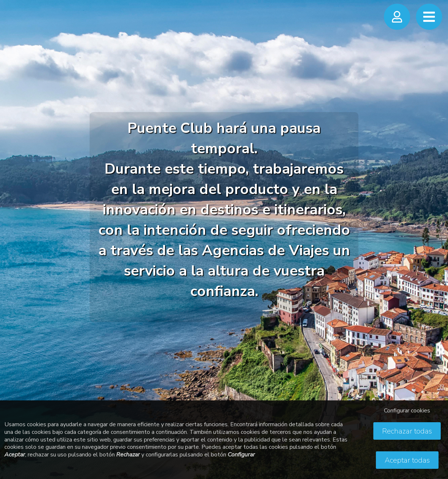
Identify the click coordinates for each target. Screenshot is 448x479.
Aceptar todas (407, 460)
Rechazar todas (407, 431)
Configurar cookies (407, 411)
